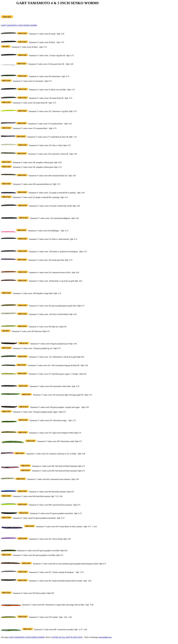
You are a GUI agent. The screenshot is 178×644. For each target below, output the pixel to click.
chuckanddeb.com (105, 637)
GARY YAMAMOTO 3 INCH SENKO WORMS (19, 25)
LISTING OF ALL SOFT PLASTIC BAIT (67, 637)
